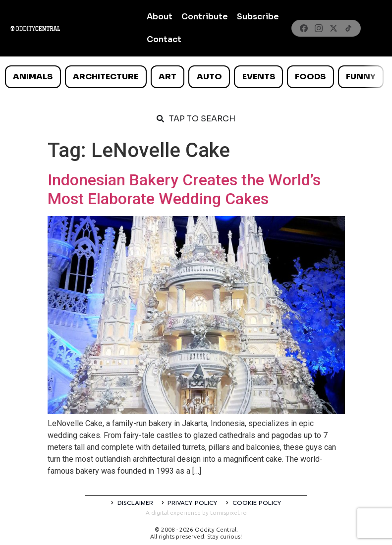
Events (259, 77)
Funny (361, 77)
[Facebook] (304, 28)
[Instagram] (319, 28)
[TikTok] (348, 28)
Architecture (106, 77)
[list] (196, 77)
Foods (310, 77)
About (160, 17)
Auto (209, 77)
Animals (33, 77)
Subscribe (258, 17)
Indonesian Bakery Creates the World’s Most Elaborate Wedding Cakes (184, 189)
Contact (164, 39)
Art (168, 77)
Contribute (205, 17)
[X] (334, 28)
